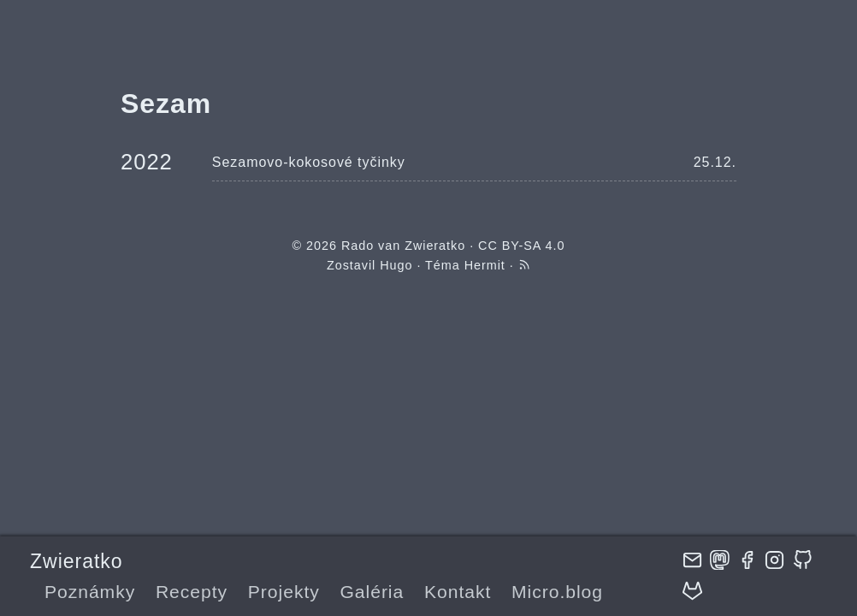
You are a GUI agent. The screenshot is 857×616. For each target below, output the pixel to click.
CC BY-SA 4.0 (521, 246)
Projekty (284, 592)
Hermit (485, 265)
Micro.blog (557, 592)
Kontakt (458, 592)
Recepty (192, 592)
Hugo (396, 265)
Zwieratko (76, 561)
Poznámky (90, 592)
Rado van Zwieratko (403, 246)
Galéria (372, 592)
